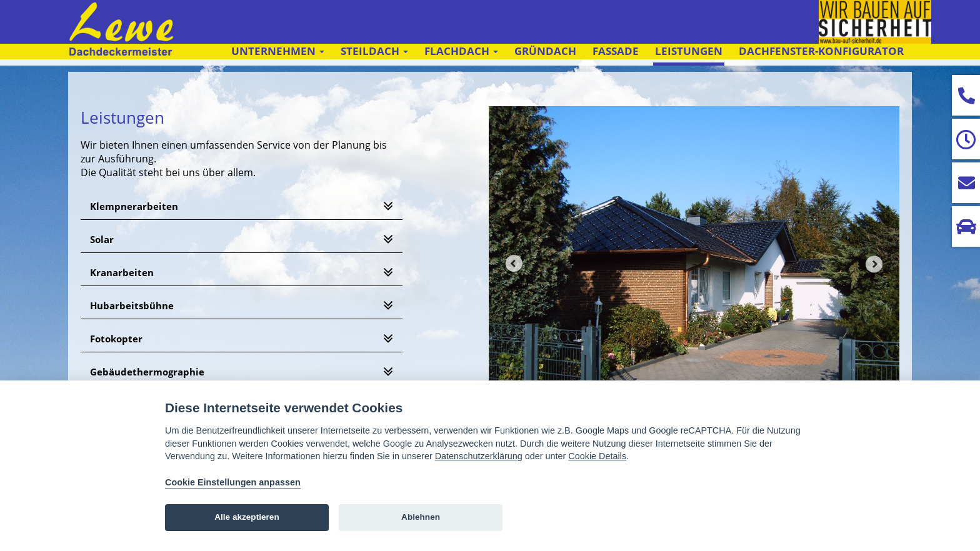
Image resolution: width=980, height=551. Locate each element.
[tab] (242, 206)
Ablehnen (421, 517)
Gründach (545, 51)
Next (874, 264)
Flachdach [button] (461, 51)
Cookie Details (597, 456)
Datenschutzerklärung (479, 456)
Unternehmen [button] (278, 51)
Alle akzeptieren (247, 517)
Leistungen (689, 51)
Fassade (616, 51)
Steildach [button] (374, 51)
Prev (514, 264)
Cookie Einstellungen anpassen (233, 482)
